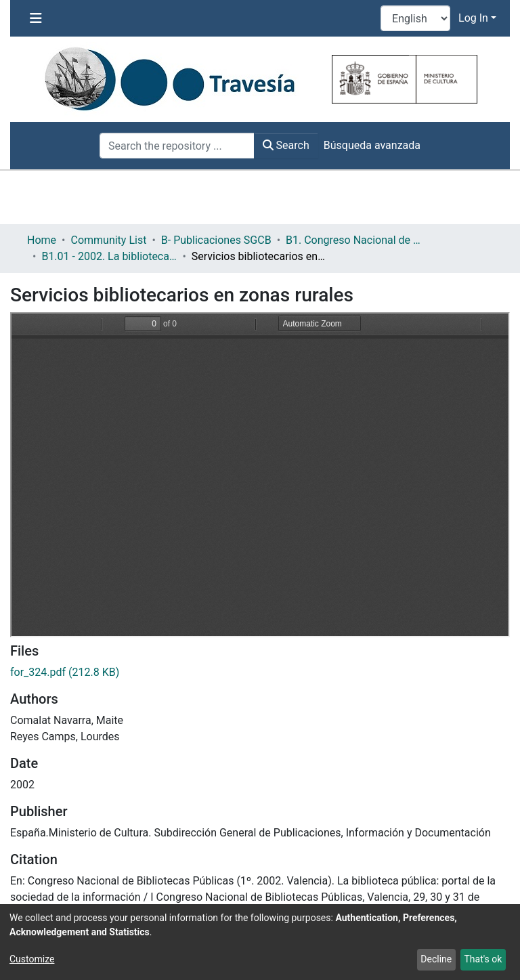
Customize (32, 959)
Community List (108, 240)
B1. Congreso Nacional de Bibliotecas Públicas (353, 240)
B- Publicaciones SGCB (216, 240)
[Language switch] (415, 18)
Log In (473, 18)
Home (42, 240)
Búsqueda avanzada (372, 145)
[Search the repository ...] (177, 146)
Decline (436, 959)
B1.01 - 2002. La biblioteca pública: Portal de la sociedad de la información (109, 256)
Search (286, 145)
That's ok (483, 959)
